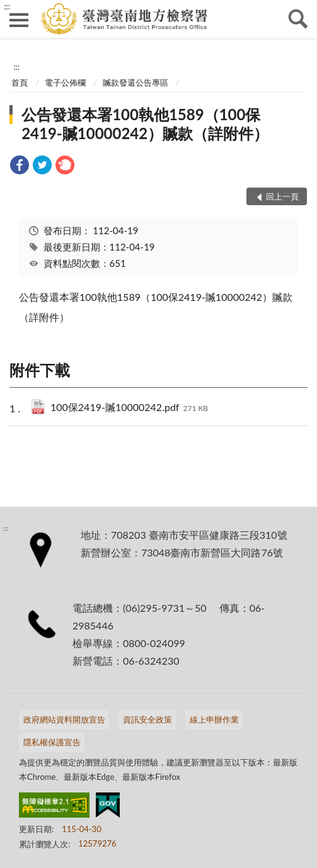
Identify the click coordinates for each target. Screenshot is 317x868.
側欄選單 (19, 20)
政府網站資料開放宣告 (64, 719)
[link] (20, 166)
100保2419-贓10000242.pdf (129, 408)
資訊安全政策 (147, 719)
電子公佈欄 (65, 82)
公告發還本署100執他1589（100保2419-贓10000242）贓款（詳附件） (145, 124)
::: (7, 6)
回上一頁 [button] (282, 196)
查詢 (298, 19)
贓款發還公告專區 (135, 82)
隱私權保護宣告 (52, 742)
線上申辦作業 (214, 719)
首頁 (20, 82)
